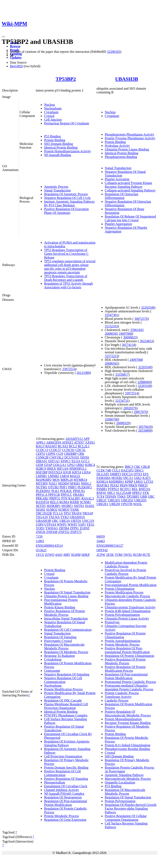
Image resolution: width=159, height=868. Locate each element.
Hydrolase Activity (117, 146)
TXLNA (54, 517)
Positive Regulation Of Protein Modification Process (125, 669)
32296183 (114, 52)
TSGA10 (42, 517)
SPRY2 (137, 493)
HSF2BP (42, 472)
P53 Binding (52, 136)
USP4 (40, 524)
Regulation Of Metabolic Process (66, 652)
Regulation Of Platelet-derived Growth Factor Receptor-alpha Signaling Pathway (131, 808)
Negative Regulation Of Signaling (67, 674)
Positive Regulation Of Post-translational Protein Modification (127, 650)
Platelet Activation (117, 179)
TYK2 (64, 517)
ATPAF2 (67, 442)
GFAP (48, 465)
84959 (101, 536)
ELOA (76, 461)
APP (86, 439)
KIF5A (77, 472)
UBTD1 (76, 521)
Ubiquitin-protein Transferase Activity (130, 607)
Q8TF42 (102, 550)
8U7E (146, 555)
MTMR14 (80, 480)
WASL (138, 504)
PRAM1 (79, 495)
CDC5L (81, 450)
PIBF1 (72, 487)
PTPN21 (114, 489)
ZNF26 (41, 532)
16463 (101, 541)
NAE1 (53, 483)
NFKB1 (75, 483)
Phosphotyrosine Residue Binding (127, 749)
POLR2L (66, 491)
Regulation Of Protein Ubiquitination (129, 656)
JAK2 (138, 478)
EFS (146, 474)
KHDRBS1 (116, 482)
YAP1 (82, 524)
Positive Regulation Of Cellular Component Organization (126, 818)
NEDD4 (63, 483)
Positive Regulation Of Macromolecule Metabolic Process (128, 713)
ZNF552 (64, 532)
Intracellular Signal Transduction (66, 618)
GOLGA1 (60, 465)
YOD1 (40, 528)
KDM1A (102, 482)
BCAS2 (63, 446)
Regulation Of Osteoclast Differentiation (122, 196)
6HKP (86, 555)
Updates (16, 57)
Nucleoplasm (53, 108)
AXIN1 (90, 442)
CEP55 (40, 454)
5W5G (128, 555)
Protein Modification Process (63, 689)
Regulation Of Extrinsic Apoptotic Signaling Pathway (67, 743)
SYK (146, 493)
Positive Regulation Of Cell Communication (62, 773)
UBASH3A (77, 517)
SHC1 (111, 493)
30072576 (141, 319)
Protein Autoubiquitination (122, 641)
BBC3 (129, 467)
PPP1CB (54, 495)
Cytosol (49, 116)
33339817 (122, 375)
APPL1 (41, 442)
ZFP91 (74, 528)
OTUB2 (53, 487)
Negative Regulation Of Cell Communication (63, 680)
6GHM (76, 555)
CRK (81, 454)
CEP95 (51, 454)
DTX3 (138, 474)
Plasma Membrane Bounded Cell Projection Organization (66, 706)
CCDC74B (104, 470)
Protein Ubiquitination (120, 589)
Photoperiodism (55, 782)
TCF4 (100, 497)
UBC (55, 521)
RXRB (75, 502)
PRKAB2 (42, 498)
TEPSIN (111, 497)
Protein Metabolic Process (61, 816)
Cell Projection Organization (63, 756)
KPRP (129, 482)
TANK (74, 510)
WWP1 (62, 524)
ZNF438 (52, 532)
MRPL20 (67, 480)
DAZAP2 (127, 470)
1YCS (40, 555)
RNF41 (101, 493)
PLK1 (55, 491)
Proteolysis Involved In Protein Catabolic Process (125, 572)
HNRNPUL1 (78, 469)
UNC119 (88, 521)
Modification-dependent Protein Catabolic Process (126, 564)
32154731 (122, 401)
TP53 (67, 513)
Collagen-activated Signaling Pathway (130, 190)
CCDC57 (55, 450)
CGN (60, 454)
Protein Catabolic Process (122, 693)
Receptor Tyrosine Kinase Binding (128, 723)
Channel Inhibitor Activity (62, 790)
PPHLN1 (79, 491)
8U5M (137, 555)
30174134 (128, 345)
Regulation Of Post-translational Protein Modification (66, 803)
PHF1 (63, 487)
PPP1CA (42, 495)
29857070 (140, 412)
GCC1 (85, 461)
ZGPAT (85, 528)
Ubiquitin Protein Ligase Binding (127, 149)
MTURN (42, 483)
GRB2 (80, 465)
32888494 (144, 382)
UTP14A (50, 524)
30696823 (130, 337)
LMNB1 (41, 476)
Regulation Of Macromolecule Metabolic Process (64, 646)
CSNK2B (42, 457)
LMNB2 (53, 476)
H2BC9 (41, 469)
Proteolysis (112, 622)
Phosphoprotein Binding (121, 157)
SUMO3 (64, 510)
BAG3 (40, 446)
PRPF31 (55, 498)
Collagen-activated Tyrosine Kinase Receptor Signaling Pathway (128, 185)
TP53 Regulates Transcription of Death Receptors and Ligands (66, 278)
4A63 (59, 555)
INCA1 (128, 478)
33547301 (111, 315)
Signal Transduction (57, 190)
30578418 (145, 427)
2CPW (101, 555)
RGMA (64, 502)
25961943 (137, 330)
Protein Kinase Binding (60, 607)
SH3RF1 (67, 506)
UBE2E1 (102, 504)
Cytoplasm (51, 112)
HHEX (51, 469)
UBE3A (65, 521)
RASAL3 (88, 498)
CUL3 (116, 470)
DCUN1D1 (72, 457)
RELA (54, 502)
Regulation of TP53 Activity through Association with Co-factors (68, 285)
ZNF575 (76, 532)
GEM (40, 465)
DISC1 (139, 470)
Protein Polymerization (120, 801)
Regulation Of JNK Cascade (63, 700)
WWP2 (72, 524)
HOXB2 (117, 478)
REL (135, 489)
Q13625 (41, 550)
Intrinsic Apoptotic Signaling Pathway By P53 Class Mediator (69, 203)
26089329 (123, 423)
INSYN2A (55, 472)
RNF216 (144, 489)
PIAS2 (115, 485)
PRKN (133, 485)
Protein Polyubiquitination (122, 615)
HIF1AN (63, 469)
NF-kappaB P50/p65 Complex (64, 794)
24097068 (125, 334)
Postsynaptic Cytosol (58, 641)
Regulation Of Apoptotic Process (66, 194)
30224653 (146, 341)
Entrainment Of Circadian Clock (66, 786)
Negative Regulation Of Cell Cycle (67, 198)
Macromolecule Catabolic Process (127, 596)
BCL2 (73, 446)
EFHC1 (66, 461)
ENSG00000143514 (49, 546)
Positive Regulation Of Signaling (66, 779)
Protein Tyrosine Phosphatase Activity (130, 138)
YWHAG (52, 528)
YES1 (90, 524)
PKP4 (124, 485)
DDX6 (85, 457)
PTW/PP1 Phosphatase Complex (66, 715)
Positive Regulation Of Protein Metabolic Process (64, 613)
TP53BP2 (66, 79)
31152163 (111, 326)
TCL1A (58, 513)
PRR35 (143, 485)
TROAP (88, 513)
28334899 (145, 430)
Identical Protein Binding (61, 147)
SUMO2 (52, 510)
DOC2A (127, 474)
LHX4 (86, 472)
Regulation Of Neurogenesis (63, 797)
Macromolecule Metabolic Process (128, 779)
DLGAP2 (103, 474)
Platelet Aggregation (118, 224)
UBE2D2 (127, 500)
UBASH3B (127, 79)
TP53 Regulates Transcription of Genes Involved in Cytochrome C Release (66, 254)
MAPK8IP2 (44, 480)
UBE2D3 (140, 500)
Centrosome (52, 671)
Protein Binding (55, 140)
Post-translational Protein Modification (61, 602)
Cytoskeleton (53, 659)
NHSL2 (86, 483)
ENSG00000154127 (110, 546)
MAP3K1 (103, 485)
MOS (56, 480)
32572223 (111, 356)
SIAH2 (40, 510)
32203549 (148, 308)
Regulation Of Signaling (60, 637)
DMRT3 (115, 474)
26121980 (83, 373)
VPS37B (126, 504)
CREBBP (70, 454)
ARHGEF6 (54, 442)
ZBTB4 (64, 528)
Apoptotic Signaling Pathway (124, 775)
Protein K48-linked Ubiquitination (128, 611)
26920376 (130, 408)
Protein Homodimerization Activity (68, 151)
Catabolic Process (117, 700)
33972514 (69, 369)
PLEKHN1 (43, 491)
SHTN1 (79, 506)
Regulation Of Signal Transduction (67, 592)
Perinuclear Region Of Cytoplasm (67, 123)
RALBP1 (75, 498)
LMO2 (138, 482)
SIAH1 (90, 506)
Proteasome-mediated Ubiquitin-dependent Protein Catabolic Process (129, 687)
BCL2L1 (84, 446)
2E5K (110, 555)
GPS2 (71, 465)
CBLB (146, 467)
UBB (144, 497)
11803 (40, 541)
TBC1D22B (44, 513)
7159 (39, 536)
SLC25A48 (123, 493)
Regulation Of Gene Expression (65, 820)
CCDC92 (68, 450)
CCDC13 (42, 450)
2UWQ (49, 555)
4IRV (67, 555)
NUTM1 (42, 487)
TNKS (121, 497)
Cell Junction (53, 120)
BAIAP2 (51, 446)
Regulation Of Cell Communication (68, 630)
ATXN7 (79, 442)
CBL (137, 467)
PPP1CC (66, 495)
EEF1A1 (54, 461)
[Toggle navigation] (3, 37)
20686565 (111, 334)
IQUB (67, 472)
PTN (64, 498)
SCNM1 (85, 502)
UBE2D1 (114, 500)
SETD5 (41, 506)
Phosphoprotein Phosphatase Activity (129, 134)
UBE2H (115, 504)
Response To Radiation (59, 656)
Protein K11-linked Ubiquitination (128, 745)
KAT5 (146, 478)
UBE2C (102, 500)
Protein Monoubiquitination (123, 719)
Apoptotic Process (56, 187)
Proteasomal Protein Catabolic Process (130, 682)
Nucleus (49, 105)
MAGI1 (75, 476)
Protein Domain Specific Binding (66, 767)
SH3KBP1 (54, 506)
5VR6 (119, 555)
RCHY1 (125, 489)
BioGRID (16, 66)
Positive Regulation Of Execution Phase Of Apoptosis (66, 211)
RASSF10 (43, 502)
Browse (15, 46)
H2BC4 (90, 465)
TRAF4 (76, 513)
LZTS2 (148, 482)
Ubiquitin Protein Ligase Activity (127, 618)
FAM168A (104, 478)
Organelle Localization (120, 782)
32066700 (111, 419)
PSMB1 (102, 489)
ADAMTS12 (74, 439)
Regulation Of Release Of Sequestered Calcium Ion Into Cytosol (130, 218)
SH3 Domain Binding (59, 144)
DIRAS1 (42, 461)
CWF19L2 (56, 457)
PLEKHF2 (85, 487)
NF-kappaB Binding (58, 155)
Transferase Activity (118, 697)
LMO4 (64, 476)
